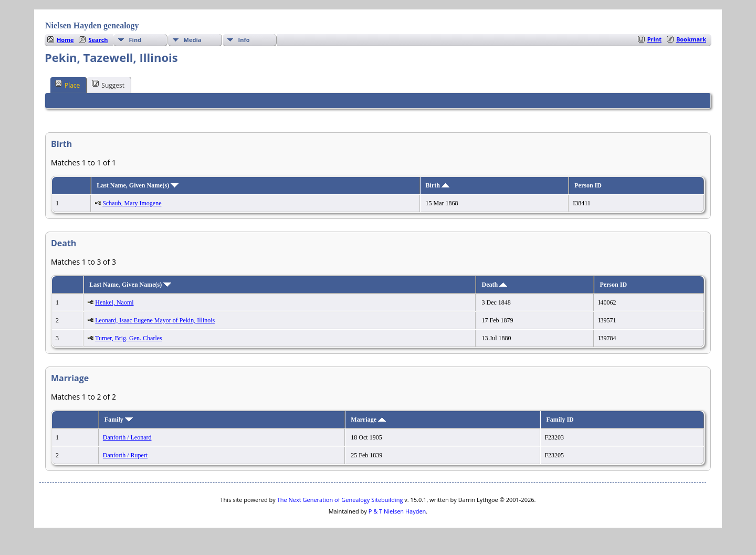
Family (119, 420)
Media (193, 40)
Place (67, 85)
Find (135, 40)
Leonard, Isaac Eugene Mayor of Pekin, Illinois (155, 320)
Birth (438, 185)
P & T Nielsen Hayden (397, 511)
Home (65, 40)
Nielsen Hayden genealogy (92, 25)
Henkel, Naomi (114, 302)
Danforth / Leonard (127, 437)
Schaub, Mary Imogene (132, 203)
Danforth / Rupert (125, 455)
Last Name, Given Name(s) (138, 185)
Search (98, 40)
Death (494, 285)
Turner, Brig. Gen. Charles (129, 338)
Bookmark (691, 39)
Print (654, 39)
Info (244, 40)
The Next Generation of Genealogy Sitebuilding (340, 500)
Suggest (108, 85)
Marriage (368, 420)
